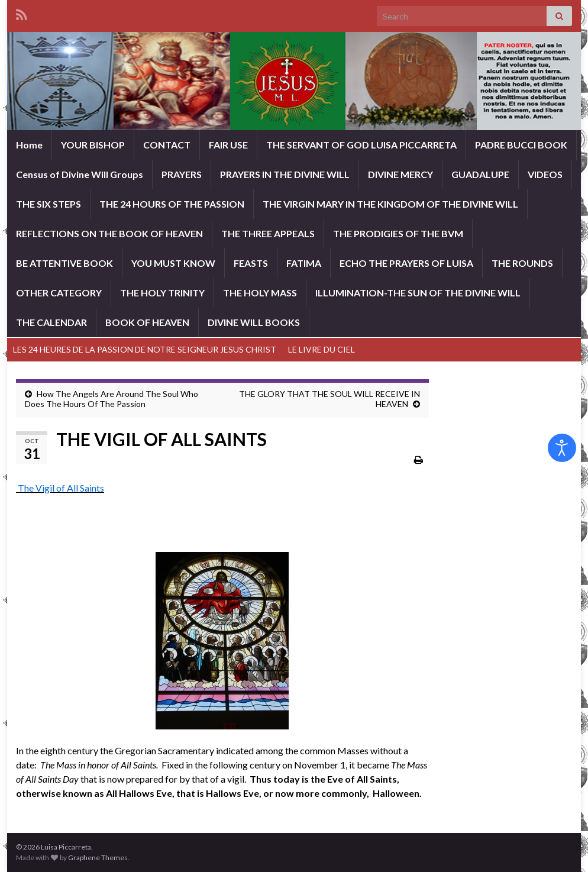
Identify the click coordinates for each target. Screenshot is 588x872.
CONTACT (167, 145)
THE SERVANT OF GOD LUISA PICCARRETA (361, 145)
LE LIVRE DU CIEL (322, 349)
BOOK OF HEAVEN (147, 322)
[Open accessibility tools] (562, 448)
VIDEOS (545, 174)
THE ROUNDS (522, 263)
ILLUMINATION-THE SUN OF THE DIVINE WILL (418, 293)
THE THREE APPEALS (268, 233)
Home (29, 145)
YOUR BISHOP (93, 145)
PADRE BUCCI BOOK (521, 145)
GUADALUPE (480, 174)
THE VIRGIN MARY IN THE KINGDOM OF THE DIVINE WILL (390, 204)
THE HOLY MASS (260, 293)
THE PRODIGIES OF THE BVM (398, 233)
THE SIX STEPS (49, 204)
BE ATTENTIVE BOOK (64, 263)
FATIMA (304, 263)
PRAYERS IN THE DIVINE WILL (285, 174)
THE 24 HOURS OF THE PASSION (172, 204)
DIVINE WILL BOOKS (254, 322)
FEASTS (251, 263)
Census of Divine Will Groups (80, 174)
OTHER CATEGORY (59, 293)
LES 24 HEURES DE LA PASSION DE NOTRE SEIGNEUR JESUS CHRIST (145, 349)
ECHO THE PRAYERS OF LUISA (406, 263)
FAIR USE (228, 145)
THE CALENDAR (51, 322)
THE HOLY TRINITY (162, 293)
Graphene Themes (98, 858)
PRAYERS (182, 174)
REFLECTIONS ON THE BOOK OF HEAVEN (109, 233)
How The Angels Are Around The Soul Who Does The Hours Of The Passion (112, 399)
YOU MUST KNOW (173, 263)
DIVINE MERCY (400, 174)
